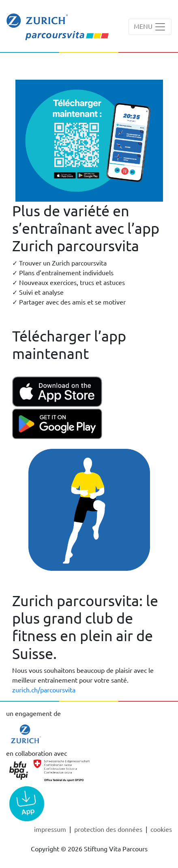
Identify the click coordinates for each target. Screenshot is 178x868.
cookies (161, 829)
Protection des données (109, 829)
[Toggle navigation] (150, 27)
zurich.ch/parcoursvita (44, 690)
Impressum (51, 829)
